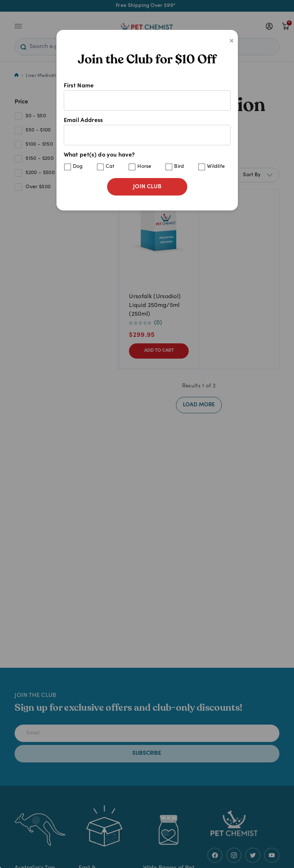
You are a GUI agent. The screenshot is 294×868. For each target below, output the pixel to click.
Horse (144, 167)
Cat (110, 167)
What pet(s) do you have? (147, 161)
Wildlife (216, 167)
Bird (179, 167)
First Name (147, 97)
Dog (78, 167)
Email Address (147, 131)
